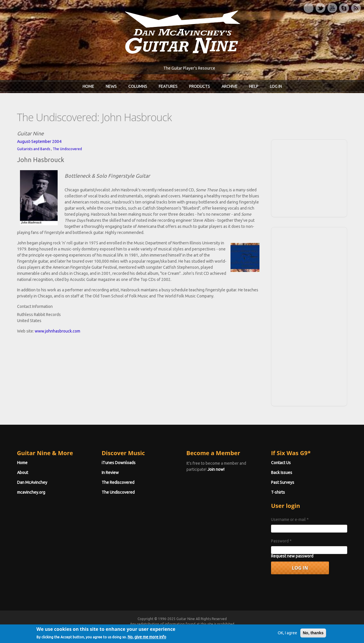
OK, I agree (287, 635)
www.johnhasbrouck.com (57, 331)
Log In (276, 86)
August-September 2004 (39, 141)
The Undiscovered (67, 149)
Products (200, 86)
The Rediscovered (118, 482)
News (111, 86)
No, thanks (313, 635)
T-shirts (278, 492)
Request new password (292, 556)
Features (168, 86)
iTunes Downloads (119, 463)
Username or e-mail (290, 520)
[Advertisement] (309, 177)
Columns (138, 86)
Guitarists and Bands (34, 149)
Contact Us (281, 463)
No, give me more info (147, 639)
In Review (110, 473)
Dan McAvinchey (32, 482)
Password (281, 541)
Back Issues (282, 473)
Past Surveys (283, 482)
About (23, 473)
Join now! (216, 469)
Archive (229, 86)
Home (88, 86)
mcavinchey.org (31, 492)
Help (254, 86)
